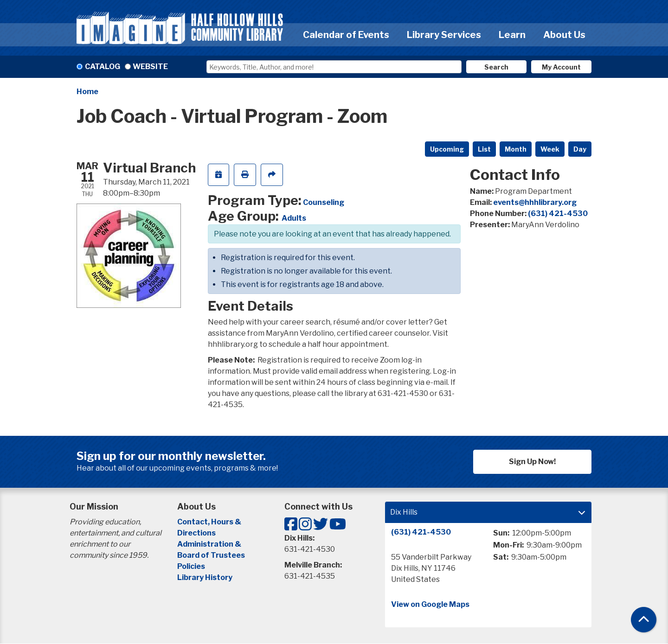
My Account (561, 67)
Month (516, 149)
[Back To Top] (644, 620)
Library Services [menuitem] (444, 35)
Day (580, 149)
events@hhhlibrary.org (535, 202)
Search (496, 67)
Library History (205, 577)
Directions (196, 533)
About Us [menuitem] (564, 35)
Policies (191, 566)
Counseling (324, 202)
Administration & (210, 544)
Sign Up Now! (532, 462)
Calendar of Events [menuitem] (346, 35)
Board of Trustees (211, 555)
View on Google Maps (430, 604)
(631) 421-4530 (558, 214)
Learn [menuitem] (512, 35)
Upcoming (447, 149)
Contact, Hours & (210, 522)
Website (150, 67)
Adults (294, 218)
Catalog (103, 67)
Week (550, 149)
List (484, 149)
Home (87, 92)
